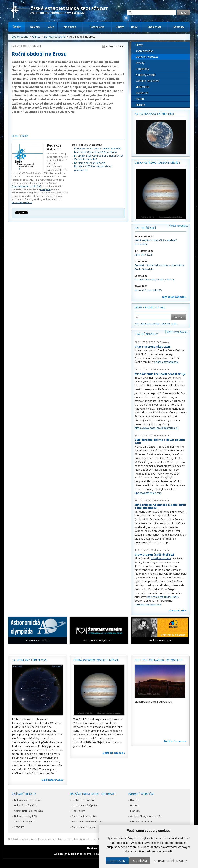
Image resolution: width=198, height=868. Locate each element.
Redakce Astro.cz (54, 147)
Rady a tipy (78, 811)
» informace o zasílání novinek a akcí (156, 323)
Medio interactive (80, 854)
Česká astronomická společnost (36, 839)
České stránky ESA (25, 822)
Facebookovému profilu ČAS (26, 186)
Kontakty (179, 27)
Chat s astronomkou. (166, 362)
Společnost (154, 27)
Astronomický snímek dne (154, 114)
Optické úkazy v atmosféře (146, 816)
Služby (120, 27)
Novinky (35, 27)
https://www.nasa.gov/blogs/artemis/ (157, 428)
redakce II (36, 46)
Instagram (45, 189)
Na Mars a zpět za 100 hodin (90, 163)
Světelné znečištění (147, 81)
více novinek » (177, 610)
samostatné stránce (22, 202)
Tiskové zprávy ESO (25, 816)
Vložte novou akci (179, 226)
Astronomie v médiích (84, 816)
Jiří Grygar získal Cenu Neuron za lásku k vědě (99, 156)
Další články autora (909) (87, 145)
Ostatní (140, 99)
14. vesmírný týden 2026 (29, 660)
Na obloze (70, 27)
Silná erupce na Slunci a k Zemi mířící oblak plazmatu (160, 506)
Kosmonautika (144, 51)
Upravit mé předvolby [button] (171, 861)
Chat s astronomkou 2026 (153, 347)
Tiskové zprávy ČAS (25, 805)
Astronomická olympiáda (28, 811)
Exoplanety (142, 69)
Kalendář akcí (145, 228)
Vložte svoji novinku (178, 332)
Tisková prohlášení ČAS (28, 800)
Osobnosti (142, 93)
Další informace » (53, 780)
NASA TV (19, 827)
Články (17, 27)
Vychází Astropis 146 (86, 159)
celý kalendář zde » (174, 297)
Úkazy (139, 45)
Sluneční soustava (55, 37)
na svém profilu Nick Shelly (163, 597)
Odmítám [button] (140, 861)
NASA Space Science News (39, 112)
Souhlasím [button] (118, 861)
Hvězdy (140, 63)
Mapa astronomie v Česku (87, 822)
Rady (134, 27)
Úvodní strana (20, 37)
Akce (51, 27)
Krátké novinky (146, 334)
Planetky (135, 811)
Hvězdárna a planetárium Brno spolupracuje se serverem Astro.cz (96, 839)
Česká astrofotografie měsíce (157, 163)
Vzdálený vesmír (145, 75)
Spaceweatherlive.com (148, 493)
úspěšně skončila (161, 558)
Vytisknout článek (115, 46)
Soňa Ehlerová (162, 342)
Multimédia (142, 87)
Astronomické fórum (84, 827)
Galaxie (135, 805)
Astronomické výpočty (85, 805)
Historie (140, 105)
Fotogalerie (97, 27)
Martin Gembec (162, 369)
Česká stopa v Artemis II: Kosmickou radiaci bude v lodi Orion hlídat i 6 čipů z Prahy (98, 150)
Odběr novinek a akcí (150, 307)
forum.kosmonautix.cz (148, 605)
